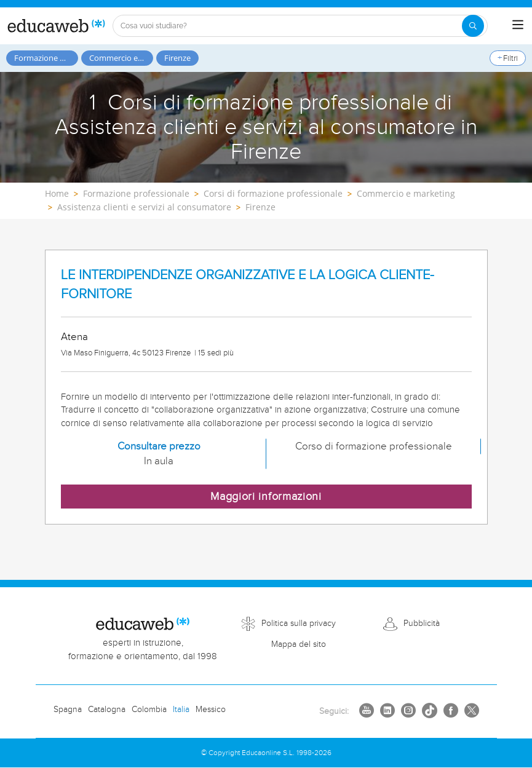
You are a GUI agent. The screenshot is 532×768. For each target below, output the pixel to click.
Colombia (149, 710)
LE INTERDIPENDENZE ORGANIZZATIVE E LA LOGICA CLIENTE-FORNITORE (248, 285)
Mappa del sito (299, 644)
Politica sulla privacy (299, 624)
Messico (211, 710)
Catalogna (107, 710)
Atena (74, 337)
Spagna (68, 710)
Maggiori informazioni (266, 497)
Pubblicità (422, 624)
